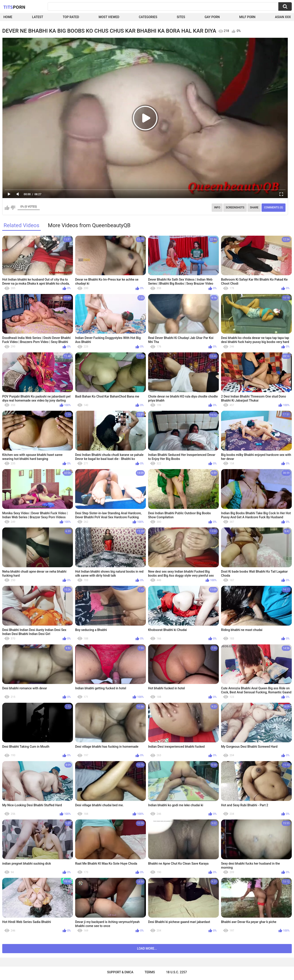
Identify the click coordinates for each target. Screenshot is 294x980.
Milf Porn (247, 17)
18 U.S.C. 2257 (176, 972)
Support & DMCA (120, 972)
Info (217, 207)
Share (254, 207)
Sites (181, 17)
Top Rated (71, 17)
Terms (150, 972)
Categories (148, 17)
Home (8, 17)
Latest (38, 17)
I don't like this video (13, 208)
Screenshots (235, 207)
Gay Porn (212, 17)
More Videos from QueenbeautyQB (89, 225)
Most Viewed (109, 17)
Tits (14, 7)
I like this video (7, 208)
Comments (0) (274, 207)
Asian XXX (283, 17)
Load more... (147, 948)
